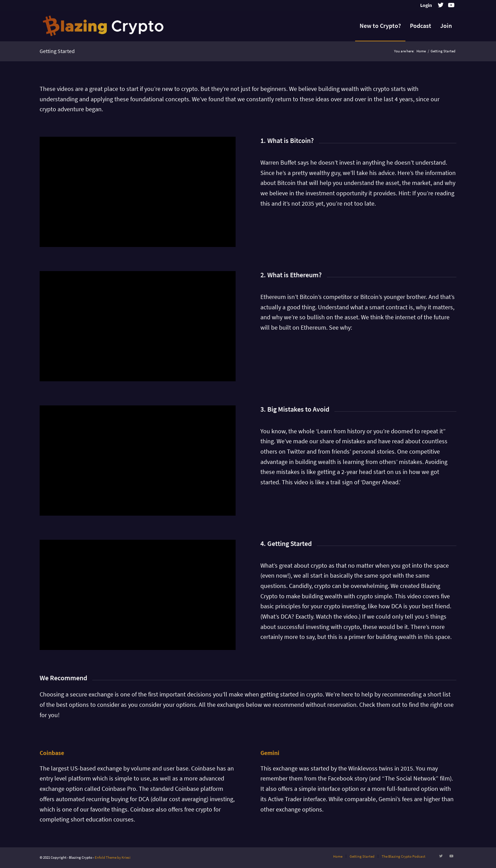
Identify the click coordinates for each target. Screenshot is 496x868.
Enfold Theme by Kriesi (113, 857)
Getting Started (57, 51)
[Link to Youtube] (451, 5)
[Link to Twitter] (441, 5)
